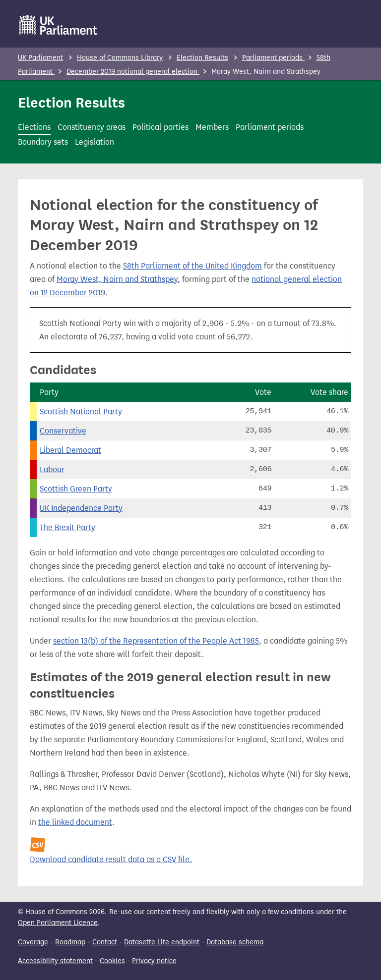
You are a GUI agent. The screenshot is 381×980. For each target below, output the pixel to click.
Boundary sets (43, 142)
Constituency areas (92, 127)
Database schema (235, 942)
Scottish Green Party (76, 489)
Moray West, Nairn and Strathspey (117, 279)
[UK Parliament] (58, 25)
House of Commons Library (120, 58)
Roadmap (70, 942)
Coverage (33, 942)
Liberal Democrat (70, 450)
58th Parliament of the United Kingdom (192, 266)
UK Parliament (40, 58)
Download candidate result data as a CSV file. (111, 859)
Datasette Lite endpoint (162, 942)
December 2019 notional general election (133, 72)
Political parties (160, 127)
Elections (34, 127)
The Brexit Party (67, 527)
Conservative (63, 431)
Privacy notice (154, 961)
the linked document (75, 822)
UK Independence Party (81, 508)
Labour (52, 469)
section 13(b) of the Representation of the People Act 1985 (156, 641)
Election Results (202, 58)
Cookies (112, 961)
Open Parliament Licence (58, 923)
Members (212, 127)
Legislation (95, 142)
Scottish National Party (81, 411)
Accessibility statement (55, 961)
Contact (105, 942)
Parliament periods (273, 58)
